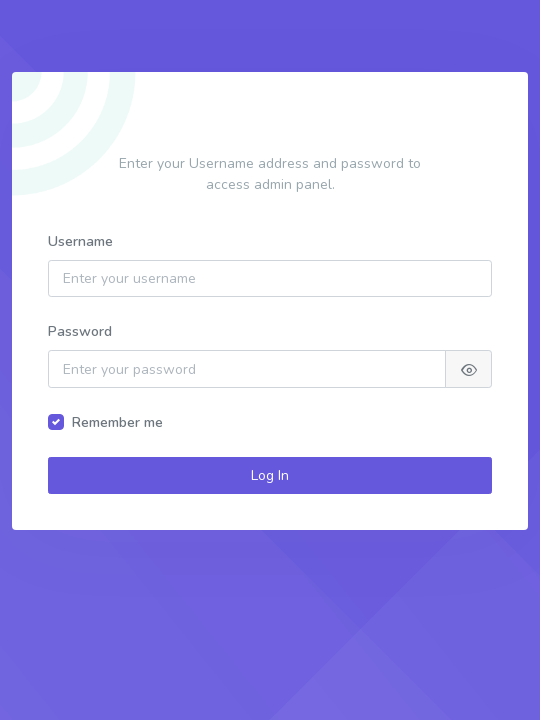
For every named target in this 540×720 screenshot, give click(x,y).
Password (80, 331)
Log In (270, 475)
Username (80, 241)
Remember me (117, 422)
